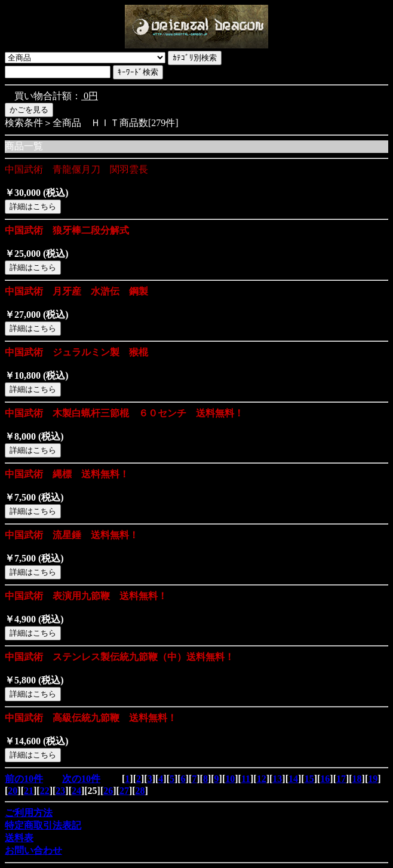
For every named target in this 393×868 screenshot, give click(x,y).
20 (13, 791)
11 (246, 779)
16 (325, 779)
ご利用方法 (29, 813)
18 (357, 779)
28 (140, 791)
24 (76, 791)
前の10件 (24, 779)
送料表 (19, 838)
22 (45, 791)
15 (309, 779)
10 (230, 779)
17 (341, 779)
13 (277, 779)
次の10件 (81, 779)
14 (293, 779)
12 (262, 779)
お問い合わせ (33, 850)
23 (60, 791)
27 (124, 791)
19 (373, 779)
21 (29, 791)
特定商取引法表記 (43, 825)
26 (108, 791)
